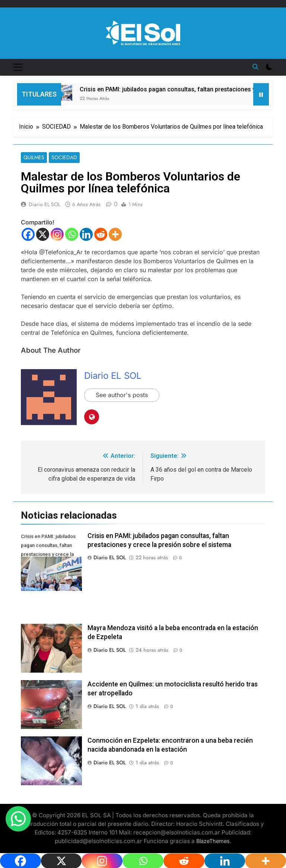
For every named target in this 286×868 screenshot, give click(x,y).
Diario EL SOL (45, 204)
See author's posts (122, 395)
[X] (43, 234)
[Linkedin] (86, 234)
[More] (115, 234)
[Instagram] (57, 234)
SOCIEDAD (64, 158)
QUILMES (34, 158)
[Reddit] (101, 234)
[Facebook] (28, 234)
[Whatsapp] (72, 234)
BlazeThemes (213, 841)
